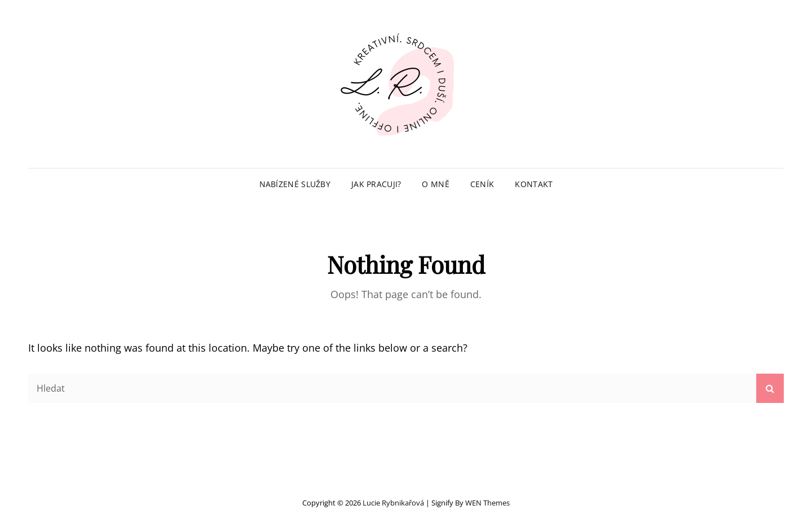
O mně (435, 184)
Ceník (482, 184)
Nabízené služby (295, 184)
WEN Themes (487, 503)
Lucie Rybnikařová (393, 503)
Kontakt (534, 184)
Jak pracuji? (376, 184)
